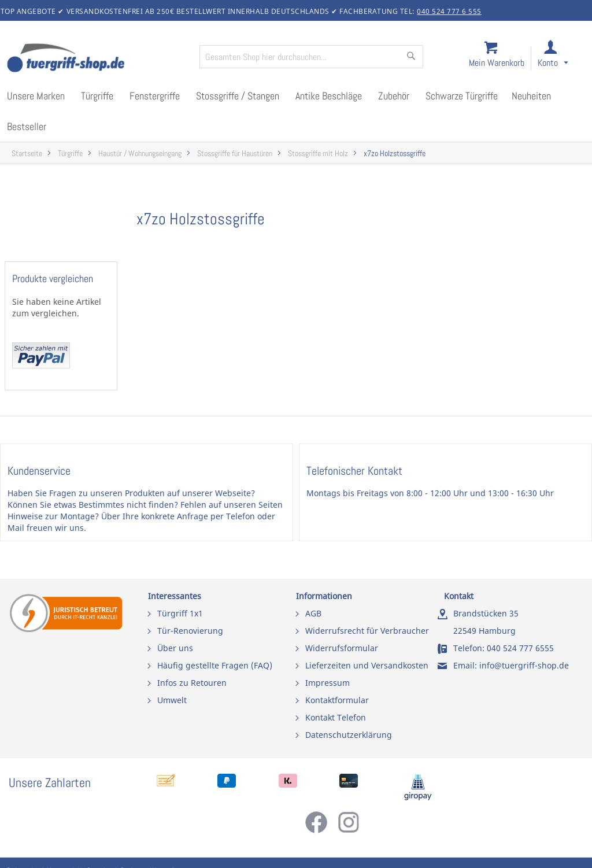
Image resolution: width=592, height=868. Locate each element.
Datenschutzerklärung (349, 735)
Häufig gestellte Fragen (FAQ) (215, 665)
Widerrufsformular (342, 648)
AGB (313, 613)
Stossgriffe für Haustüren (235, 154)
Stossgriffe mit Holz (318, 154)
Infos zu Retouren (192, 683)
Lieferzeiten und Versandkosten (367, 665)
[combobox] (311, 57)
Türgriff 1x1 (180, 613)
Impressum (328, 683)
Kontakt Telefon (336, 717)
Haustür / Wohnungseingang (140, 154)
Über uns (175, 648)
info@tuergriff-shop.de (524, 665)
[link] (562, 59)
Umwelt (172, 700)
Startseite (27, 154)
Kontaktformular (337, 700)
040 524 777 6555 (520, 648)
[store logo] (98, 59)
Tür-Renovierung (190, 631)
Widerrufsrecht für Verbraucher (367, 631)
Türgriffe (70, 154)
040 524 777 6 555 (449, 11)
